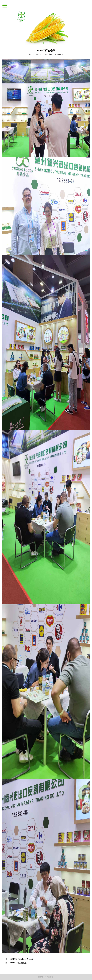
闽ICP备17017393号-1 (46, 977)
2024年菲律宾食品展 (18, 963)
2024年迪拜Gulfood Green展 (22, 959)
